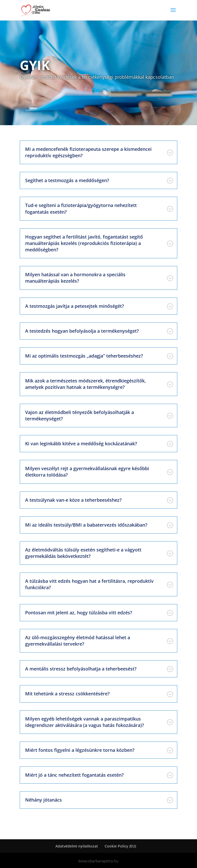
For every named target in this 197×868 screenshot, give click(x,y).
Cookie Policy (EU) (120, 846)
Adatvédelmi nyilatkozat (77, 846)
